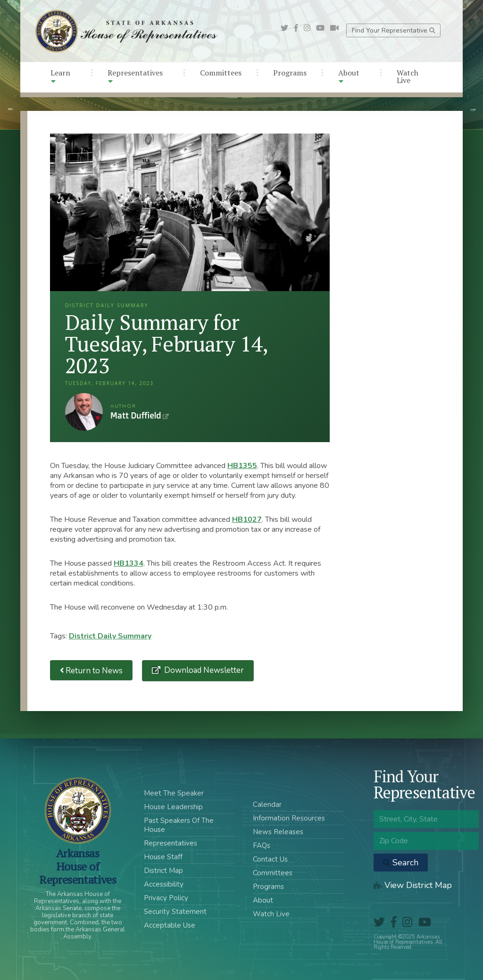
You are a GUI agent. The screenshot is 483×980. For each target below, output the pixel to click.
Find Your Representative (394, 30)
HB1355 (242, 466)
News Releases (278, 832)
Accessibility (164, 884)
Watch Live (408, 76)
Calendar (267, 804)
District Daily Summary (110, 636)
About (349, 76)
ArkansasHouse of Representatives (78, 866)
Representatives (135, 76)
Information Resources (289, 818)
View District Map (413, 885)
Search (401, 863)
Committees (221, 73)
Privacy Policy (166, 898)
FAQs (262, 846)
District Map (163, 871)
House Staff (163, 857)
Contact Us (270, 859)
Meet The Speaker (174, 793)
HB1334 (129, 563)
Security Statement (175, 912)
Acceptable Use (170, 925)
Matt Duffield (84, 412)
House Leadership (173, 807)
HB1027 (247, 519)
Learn (60, 76)
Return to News (92, 670)
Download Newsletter (203, 670)
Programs (290, 73)
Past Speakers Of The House (179, 825)
